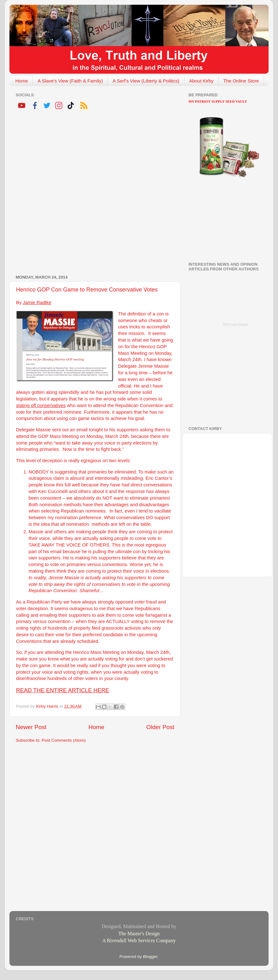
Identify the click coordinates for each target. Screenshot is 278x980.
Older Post (160, 727)
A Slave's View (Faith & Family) (70, 81)
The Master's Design (139, 934)
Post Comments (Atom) (64, 740)
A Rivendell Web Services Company (139, 940)
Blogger (150, 957)
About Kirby (201, 81)
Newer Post (31, 727)
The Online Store (241, 81)
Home (22, 81)
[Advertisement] (75, 193)
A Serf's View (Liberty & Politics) (146, 81)
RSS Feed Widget (236, 325)
